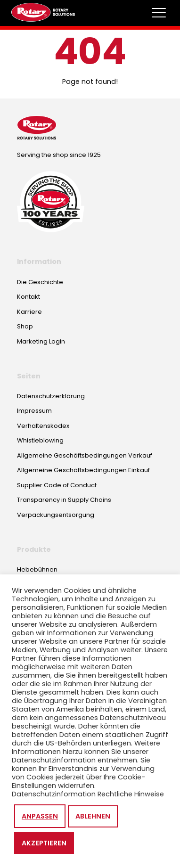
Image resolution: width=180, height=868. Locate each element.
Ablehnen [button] (93, 816)
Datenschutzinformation (54, 794)
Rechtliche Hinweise (131, 794)
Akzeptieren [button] (44, 843)
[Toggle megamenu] (159, 13)
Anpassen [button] (40, 816)
